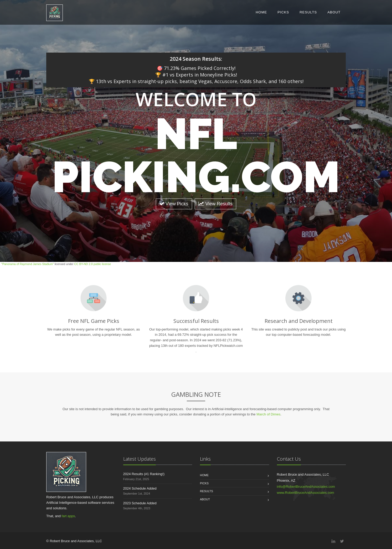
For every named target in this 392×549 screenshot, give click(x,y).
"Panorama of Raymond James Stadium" (28, 264)
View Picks (174, 204)
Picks (283, 12)
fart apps (68, 516)
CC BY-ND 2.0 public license (92, 264)
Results (308, 12)
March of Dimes (268, 414)
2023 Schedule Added (140, 503)
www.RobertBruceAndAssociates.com (306, 493)
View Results (215, 204)
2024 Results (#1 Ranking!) (144, 474)
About (334, 12)
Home (261, 12)
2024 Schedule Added (140, 488)
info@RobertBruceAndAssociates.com (306, 487)
